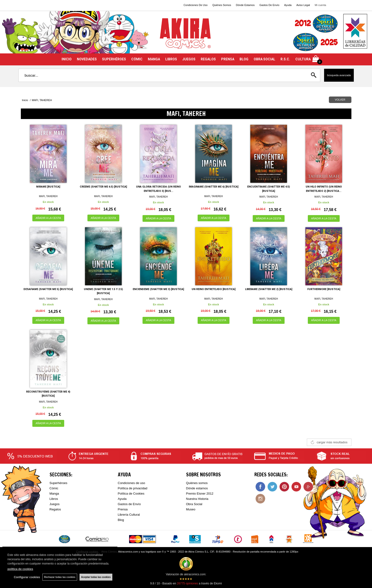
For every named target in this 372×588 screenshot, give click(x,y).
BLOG (244, 59)
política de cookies (20, 569)
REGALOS (208, 59)
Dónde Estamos (245, 5)
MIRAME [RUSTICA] (48, 187)
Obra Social (194, 504)
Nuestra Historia (197, 499)
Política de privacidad (133, 488)
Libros (54, 499)
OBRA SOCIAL (264, 59)
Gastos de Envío (129, 504)
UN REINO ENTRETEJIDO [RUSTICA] (214, 289)
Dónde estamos (197, 488)
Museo (191, 509)
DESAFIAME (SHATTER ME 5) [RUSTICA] (48, 289)
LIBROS (171, 59)
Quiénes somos (197, 483)
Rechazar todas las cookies (60, 577)
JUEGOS (189, 59)
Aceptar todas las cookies (96, 577)
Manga (54, 494)
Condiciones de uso (132, 483)
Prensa (123, 509)
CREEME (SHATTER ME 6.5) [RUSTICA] (103, 187)
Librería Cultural (129, 515)
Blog (121, 520)
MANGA (154, 59)
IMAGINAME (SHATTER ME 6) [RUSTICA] (214, 187)
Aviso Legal (303, 5)
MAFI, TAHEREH (48, 196)
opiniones (187, 583)
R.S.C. (285, 59)
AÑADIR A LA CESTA (48, 218)
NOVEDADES (87, 59)
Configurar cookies (27, 577)
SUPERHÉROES (114, 59)
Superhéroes (58, 483)
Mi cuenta (320, 5)
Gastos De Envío (269, 5)
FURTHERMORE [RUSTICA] (324, 289)
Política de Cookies (131, 494)
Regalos (55, 509)
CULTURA (303, 59)
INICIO (67, 59)
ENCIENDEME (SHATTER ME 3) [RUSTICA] (158, 289)
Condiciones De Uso (195, 5)
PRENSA (228, 59)
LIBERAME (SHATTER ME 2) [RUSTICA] (269, 289)
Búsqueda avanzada (339, 75)
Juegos (55, 504)
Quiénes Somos (222, 5)
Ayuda (288, 5)
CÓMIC (137, 59)
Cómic (54, 488)
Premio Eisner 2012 (200, 494)
